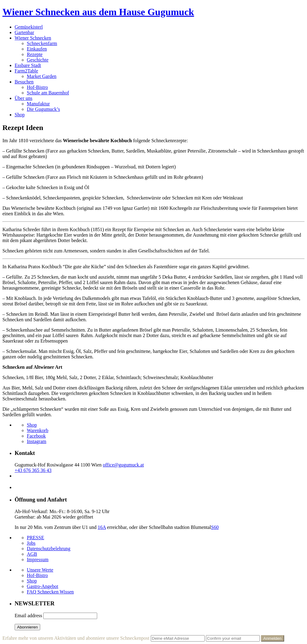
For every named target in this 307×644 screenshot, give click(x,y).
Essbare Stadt (28, 65)
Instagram (37, 441)
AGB (32, 554)
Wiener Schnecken (33, 38)
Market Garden (42, 76)
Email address (28, 616)
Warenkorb (38, 430)
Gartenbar (24, 32)
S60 (215, 527)
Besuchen (24, 82)
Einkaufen (37, 49)
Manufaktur (38, 104)
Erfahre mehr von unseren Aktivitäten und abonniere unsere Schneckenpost (76, 638)
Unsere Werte (40, 570)
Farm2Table (26, 71)
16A (102, 527)
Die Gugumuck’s (43, 109)
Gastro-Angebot (42, 586)
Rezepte (35, 54)
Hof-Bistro (37, 87)
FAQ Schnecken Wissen (50, 592)
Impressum (38, 560)
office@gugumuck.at (124, 465)
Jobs (31, 543)
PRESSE (35, 538)
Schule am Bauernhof (48, 93)
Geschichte (38, 60)
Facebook (36, 436)
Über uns (23, 98)
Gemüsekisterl (29, 27)
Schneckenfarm (42, 43)
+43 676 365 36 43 (33, 470)
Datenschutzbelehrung (49, 549)
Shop (20, 115)
